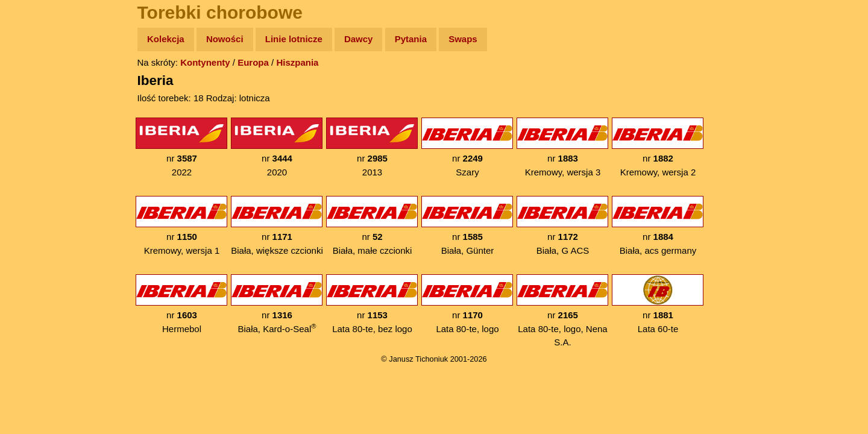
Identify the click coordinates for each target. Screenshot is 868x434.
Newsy (35, 132)
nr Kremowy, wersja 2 (658, 147)
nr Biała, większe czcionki (277, 226)
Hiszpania (297, 62)
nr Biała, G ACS (562, 226)
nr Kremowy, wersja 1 (181, 226)
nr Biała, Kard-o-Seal (277, 304)
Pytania (411, 39)
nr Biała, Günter (467, 226)
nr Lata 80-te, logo (467, 304)
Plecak (35, 202)
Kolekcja (166, 39)
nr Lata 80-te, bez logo (372, 304)
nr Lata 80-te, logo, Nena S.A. (562, 311)
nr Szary (467, 147)
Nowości (225, 39)
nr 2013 (372, 147)
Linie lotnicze (294, 39)
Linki (31, 225)
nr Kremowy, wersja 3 (562, 147)
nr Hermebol (181, 304)
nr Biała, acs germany (658, 226)
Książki (36, 156)
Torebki (36, 249)
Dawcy (359, 39)
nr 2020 (277, 147)
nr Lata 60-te (658, 304)
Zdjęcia (36, 109)
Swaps (463, 39)
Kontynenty (205, 62)
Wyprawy (40, 86)
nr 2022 (181, 147)
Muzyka (36, 179)
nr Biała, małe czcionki (372, 226)
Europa (253, 62)
